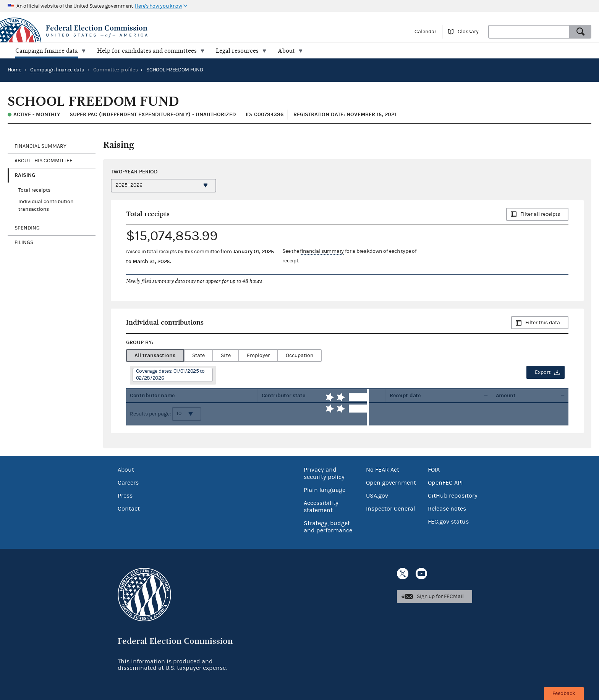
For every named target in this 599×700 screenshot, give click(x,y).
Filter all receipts (540, 214)
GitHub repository (453, 496)
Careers (128, 483)
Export (543, 372)
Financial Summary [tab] (40, 146)
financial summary (322, 251)
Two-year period (134, 172)
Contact (129, 509)
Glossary (468, 32)
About (126, 470)
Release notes (447, 509)
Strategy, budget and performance (328, 527)
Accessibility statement (321, 507)
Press (125, 496)
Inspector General (390, 509)
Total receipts (34, 190)
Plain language (325, 490)
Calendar (425, 32)
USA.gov (377, 496)
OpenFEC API (445, 483)
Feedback (564, 694)
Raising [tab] (25, 175)
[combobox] (529, 32)
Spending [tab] (27, 228)
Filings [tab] (24, 242)
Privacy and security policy (324, 473)
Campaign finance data (57, 70)
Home (15, 70)
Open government (391, 483)
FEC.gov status (448, 522)
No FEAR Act (383, 470)
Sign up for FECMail (440, 597)
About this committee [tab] (44, 161)
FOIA (434, 470)
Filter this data (543, 323)
